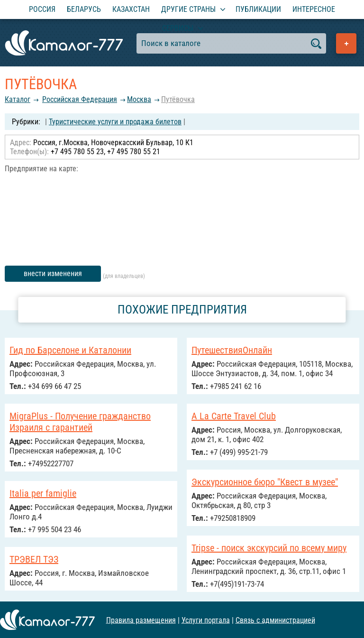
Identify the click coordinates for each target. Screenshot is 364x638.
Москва (139, 99)
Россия (42, 9)
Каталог (18, 99)
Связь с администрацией (275, 620)
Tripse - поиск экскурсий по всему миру (269, 548)
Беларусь (84, 9)
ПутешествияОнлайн (232, 350)
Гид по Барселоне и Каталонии (70, 350)
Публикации (258, 9)
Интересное (314, 9)
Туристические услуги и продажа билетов (115, 122)
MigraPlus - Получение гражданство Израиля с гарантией (80, 422)
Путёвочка (178, 99)
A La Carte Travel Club (234, 416)
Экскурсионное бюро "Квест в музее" (265, 482)
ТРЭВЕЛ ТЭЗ (34, 559)
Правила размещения (141, 620)
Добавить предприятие (346, 43)
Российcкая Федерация (80, 99)
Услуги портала (206, 620)
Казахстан (131, 9)
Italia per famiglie (43, 493)
